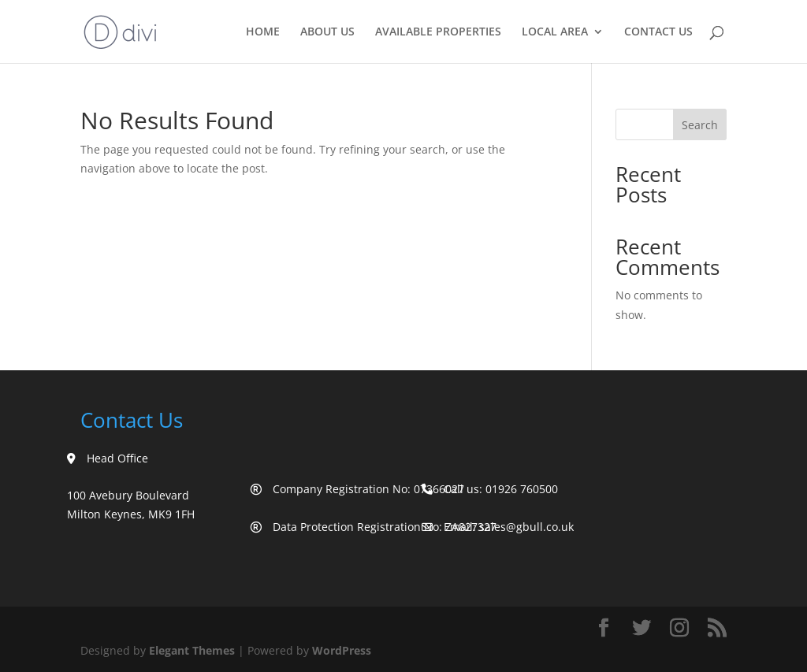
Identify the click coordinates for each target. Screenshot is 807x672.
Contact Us (658, 32)
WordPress (342, 650)
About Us (327, 32)
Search (700, 125)
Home (263, 32)
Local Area (555, 32)
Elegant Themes (192, 650)
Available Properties (438, 32)
